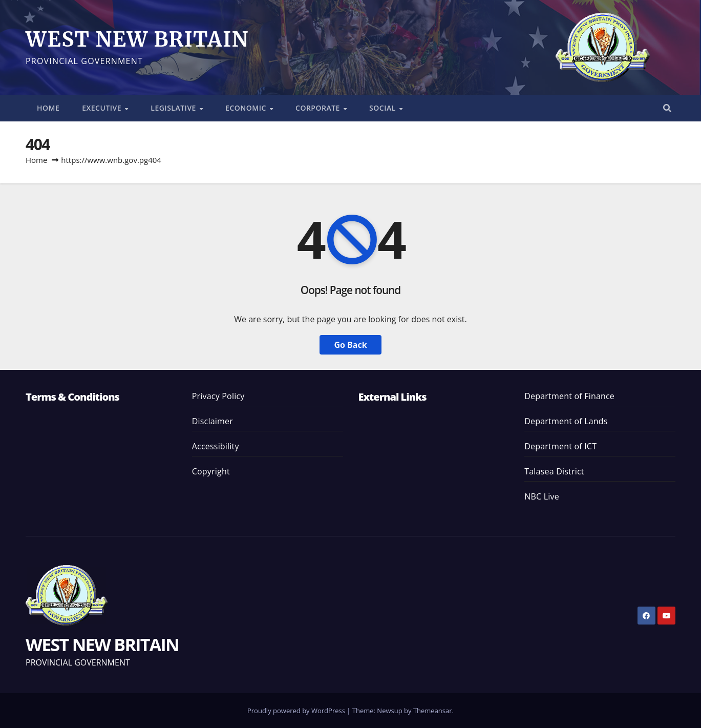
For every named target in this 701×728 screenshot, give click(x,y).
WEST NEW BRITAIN (137, 39)
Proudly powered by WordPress (297, 711)
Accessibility (216, 446)
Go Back (350, 345)
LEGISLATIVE (174, 108)
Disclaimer (213, 421)
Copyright (211, 471)
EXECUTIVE (103, 108)
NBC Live (542, 496)
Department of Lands (566, 421)
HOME (48, 108)
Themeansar (433, 711)
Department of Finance (569, 396)
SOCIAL (384, 108)
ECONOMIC (247, 108)
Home (36, 160)
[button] (667, 108)
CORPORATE (319, 108)
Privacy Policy (218, 396)
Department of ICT (560, 446)
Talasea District (554, 471)
